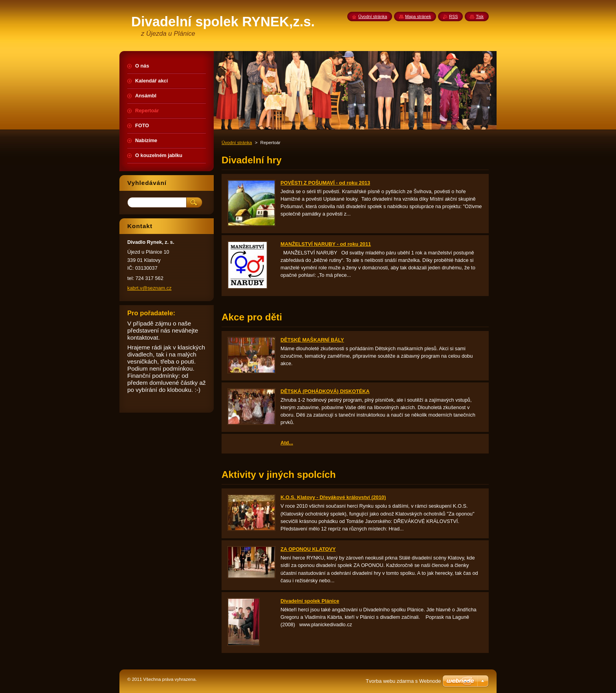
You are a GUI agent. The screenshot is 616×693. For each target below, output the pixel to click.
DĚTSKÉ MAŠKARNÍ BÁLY (312, 340)
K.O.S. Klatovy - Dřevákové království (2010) (333, 497)
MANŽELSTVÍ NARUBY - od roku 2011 (326, 244)
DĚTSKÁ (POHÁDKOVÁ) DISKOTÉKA (325, 391)
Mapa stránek (418, 16)
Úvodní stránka (237, 143)
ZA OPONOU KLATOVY (308, 549)
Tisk (480, 16)
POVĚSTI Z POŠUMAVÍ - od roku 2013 (325, 183)
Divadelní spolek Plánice (310, 601)
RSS (453, 16)
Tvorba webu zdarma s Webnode (403, 681)
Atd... (287, 443)
